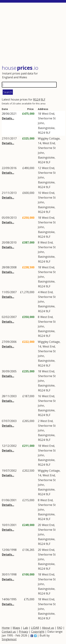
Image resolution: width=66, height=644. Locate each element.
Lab (26, 628)
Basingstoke (46, 128)
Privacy (23, 632)
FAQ (60, 628)
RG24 (37, 99)
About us (48, 628)
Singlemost (9, 639)
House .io (20, 68)
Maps (16, 628)
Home (6, 628)
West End (48, 114)
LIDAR (35, 628)
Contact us (9, 632)
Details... (8, 118)
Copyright (38, 632)
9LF (43, 99)
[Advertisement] (33, 34)
